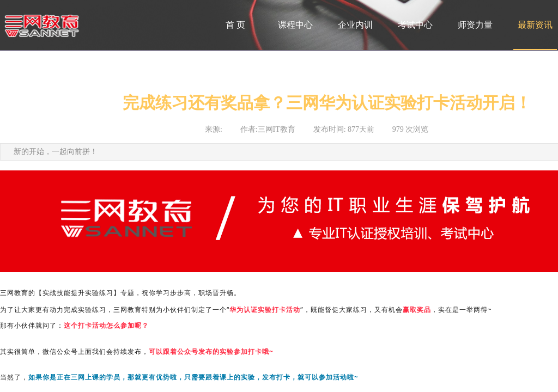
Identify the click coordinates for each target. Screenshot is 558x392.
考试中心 (415, 25)
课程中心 (295, 25)
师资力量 (475, 25)
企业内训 (355, 25)
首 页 (235, 25)
